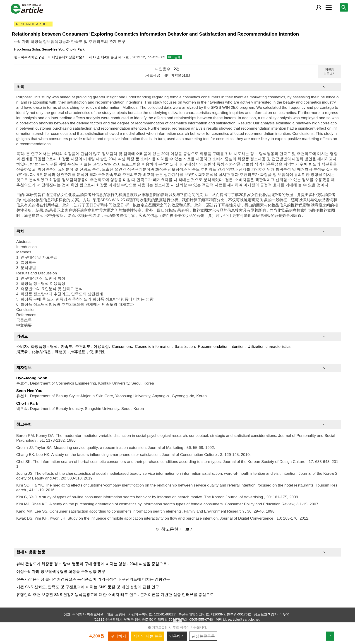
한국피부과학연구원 (30, 57)
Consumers (122, 346)
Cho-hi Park (75, 49)
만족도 (66, 346)
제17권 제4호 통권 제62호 (109, 57)
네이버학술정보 (176, 75)
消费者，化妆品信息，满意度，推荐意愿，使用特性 (61, 352)
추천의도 (83, 346)
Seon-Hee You (53, 49)
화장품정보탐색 (44, 346)
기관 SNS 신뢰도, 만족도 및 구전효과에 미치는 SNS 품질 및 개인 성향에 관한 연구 (88, 587)
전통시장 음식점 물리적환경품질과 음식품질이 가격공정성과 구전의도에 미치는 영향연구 (93, 579)
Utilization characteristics (269, 346)
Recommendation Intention (221, 346)
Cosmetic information (153, 346)
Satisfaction (185, 346)
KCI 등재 (174, 57)
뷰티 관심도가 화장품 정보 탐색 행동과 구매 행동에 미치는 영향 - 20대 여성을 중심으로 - (93, 564)
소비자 (22, 346)
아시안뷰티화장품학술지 (67, 57)
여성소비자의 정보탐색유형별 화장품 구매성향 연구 (61, 571)
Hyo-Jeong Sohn (27, 49)
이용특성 (101, 346)
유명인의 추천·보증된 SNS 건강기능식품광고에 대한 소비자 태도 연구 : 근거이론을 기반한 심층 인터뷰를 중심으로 (115, 595)
